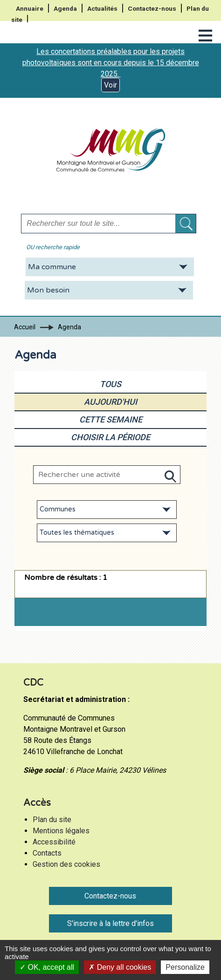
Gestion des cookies (66, 864)
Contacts (47, 853)
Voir (110, 85)
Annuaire (30, 8)
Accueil (25, 327)
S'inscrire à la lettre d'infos (110, 923)
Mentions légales (61, 831)
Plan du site (52, 820)
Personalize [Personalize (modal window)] (185, 967)
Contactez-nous (152, 8)
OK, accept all (47, 967)
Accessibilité (54, 842)
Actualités (102, 8)
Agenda (65, 8)
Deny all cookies (120, 967)
